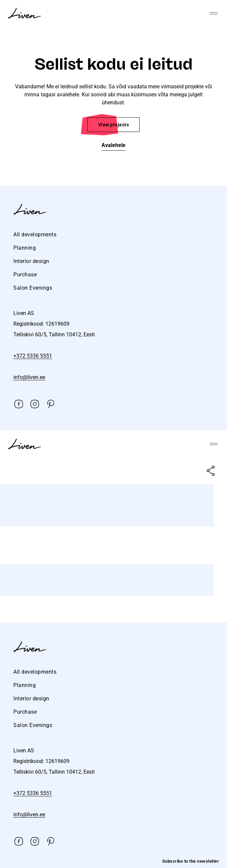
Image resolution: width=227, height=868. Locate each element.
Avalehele (113, 145)
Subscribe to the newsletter (191, 861)
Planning (25, 248)
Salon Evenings (33, 288)
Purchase (25, 274)
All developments (35, 234)
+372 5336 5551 (33, 356)
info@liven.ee (29, 377)
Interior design (31, 261)
